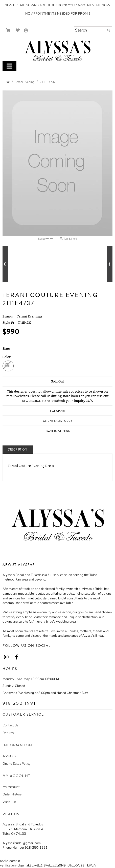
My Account (11, 787)
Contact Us (10, 725)
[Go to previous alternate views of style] (5, 264)
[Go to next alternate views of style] (110, 264)
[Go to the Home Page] (8, 82)
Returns (8, 733)
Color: (7, 357)
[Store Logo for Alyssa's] (58, 51)
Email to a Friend (58, 431)
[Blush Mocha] (8, 367)
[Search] (93, 30)
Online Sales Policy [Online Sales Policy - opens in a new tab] (57, 421)
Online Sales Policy (17, 764)
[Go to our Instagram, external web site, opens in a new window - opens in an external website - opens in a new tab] (6, 657)
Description (17, 450)
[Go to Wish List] (18, 30)
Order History (12, 794)
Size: (6, 348)
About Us (9, 756)
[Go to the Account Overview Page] (26, 31)
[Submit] (109, 30)
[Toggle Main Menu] (9, 66)
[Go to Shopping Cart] (8, 30)
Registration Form (36, 401)
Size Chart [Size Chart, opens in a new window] (57, 411)
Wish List (9, 802)
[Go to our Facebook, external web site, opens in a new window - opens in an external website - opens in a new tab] (16, 657)
